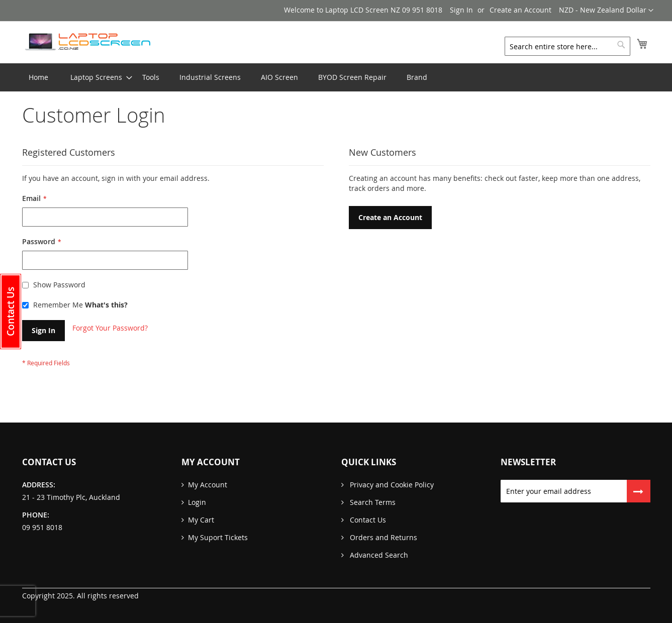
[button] (606, 11)
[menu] (336, 77)
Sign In (461, 10)
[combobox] (567, 46)
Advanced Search (378, 555)
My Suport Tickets (218, 537)
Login (197, 502)
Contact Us (367, 520)
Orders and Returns (382, 537)
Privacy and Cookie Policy (391, 485)
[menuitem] (96, 77)
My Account (208, 485)
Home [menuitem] (38, 77)
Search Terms (372, 502)
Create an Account (520, 10)
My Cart (201, 520)
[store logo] (87, 42)
